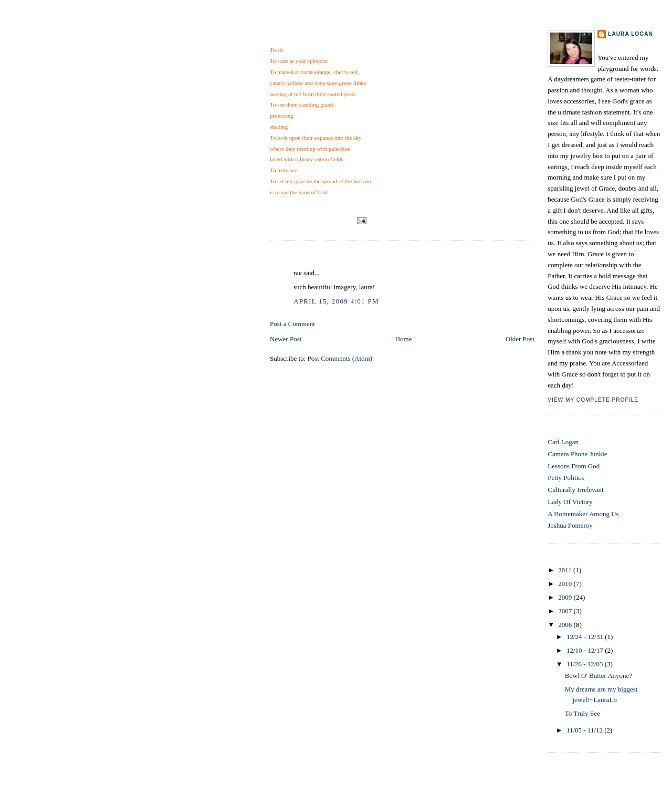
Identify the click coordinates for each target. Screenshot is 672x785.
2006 (566, 625)
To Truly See (295, 36)
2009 (566, 597)
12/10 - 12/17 (586, 650)
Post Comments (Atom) (340, 358)
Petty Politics (566, 478)
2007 (566, 611)
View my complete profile (593, 400)
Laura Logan (631, 34)
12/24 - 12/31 (586, 637)
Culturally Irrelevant (576, 490)
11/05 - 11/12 (585, 730)
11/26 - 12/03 (586, 664)
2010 (566, 584)
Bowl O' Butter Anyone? (598, 676)
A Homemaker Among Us (583, 514)
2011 (566, 570)
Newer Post (286, 339)
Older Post (520, 339)
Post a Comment (292, 324)
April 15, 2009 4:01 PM (336, 301)
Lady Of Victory (570, 502)
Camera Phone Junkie (577, 454)
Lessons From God (574, 466)
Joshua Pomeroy (570, 525)
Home (404, 339)
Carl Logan (563, 442)
